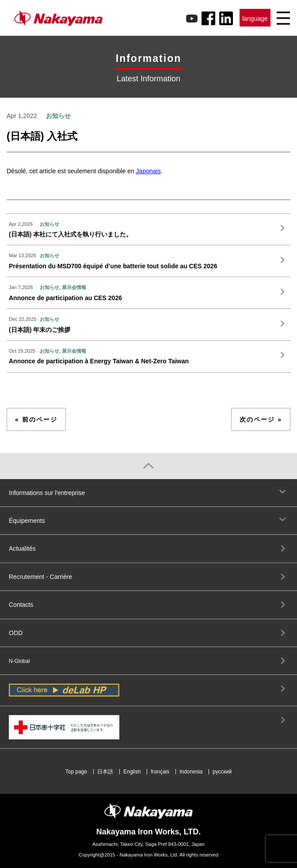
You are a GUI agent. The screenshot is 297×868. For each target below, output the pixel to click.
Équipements (27, 521)
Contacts (21, 605)
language (255, 19)
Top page (76, 772)
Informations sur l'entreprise (47, 493)
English (132, 772)
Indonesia (191, 772)
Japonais (148, 171)
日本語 (105, 772)
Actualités (22, 548)
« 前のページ (36, 419)
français (160, 772)
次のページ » (261, 419)
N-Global (19, 661)
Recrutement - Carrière (40, 577)
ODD (16, 633)
